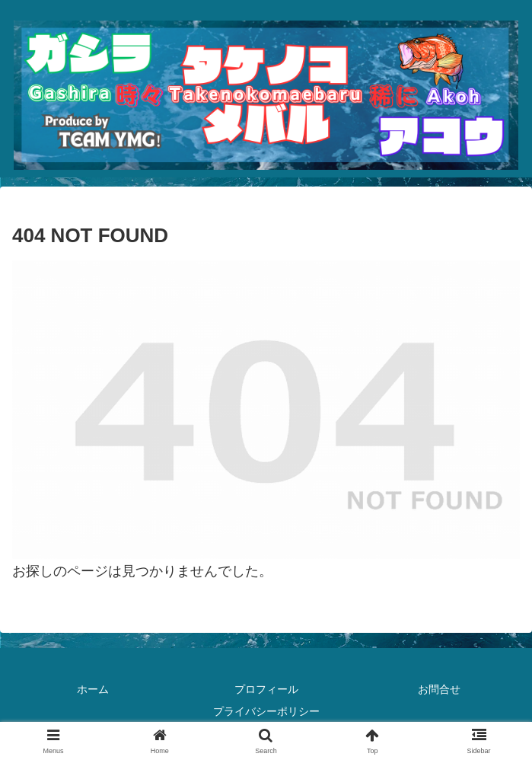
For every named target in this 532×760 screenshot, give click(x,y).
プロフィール (266, 689)
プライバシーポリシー (266, 711)
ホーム (93, 689)
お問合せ (439, 689)
